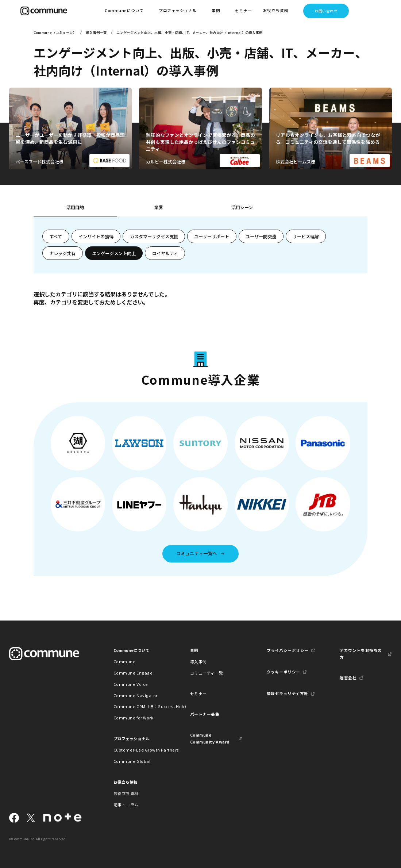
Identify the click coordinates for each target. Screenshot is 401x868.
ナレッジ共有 (62, 253)
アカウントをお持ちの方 (361, 654)
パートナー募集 (205, 714)
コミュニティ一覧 (207, 673)
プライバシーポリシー (288, 650)
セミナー (243, 11)
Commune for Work (134, 718)
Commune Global (132, 761)
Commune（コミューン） (55, 32)
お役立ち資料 (126, 793)
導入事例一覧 (97, 32)
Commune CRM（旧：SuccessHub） (140, 706)
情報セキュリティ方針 (288, 693)
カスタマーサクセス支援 (154, 237)
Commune (125, 662)
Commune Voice (131, 684)
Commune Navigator (136, 696)
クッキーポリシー (284, 672)
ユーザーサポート (212, 237)
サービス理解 (306, 237)
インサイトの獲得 (96, 237)
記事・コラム (126, 805)
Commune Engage (133, 673)
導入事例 (198, 662)
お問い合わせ (326, 11)
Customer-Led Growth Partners (140, 750)
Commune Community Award (210, 738)
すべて (56, 237)
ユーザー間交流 (261, 237)
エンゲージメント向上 (114, 253)
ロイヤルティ (165, 253)
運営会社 (348, 678)
